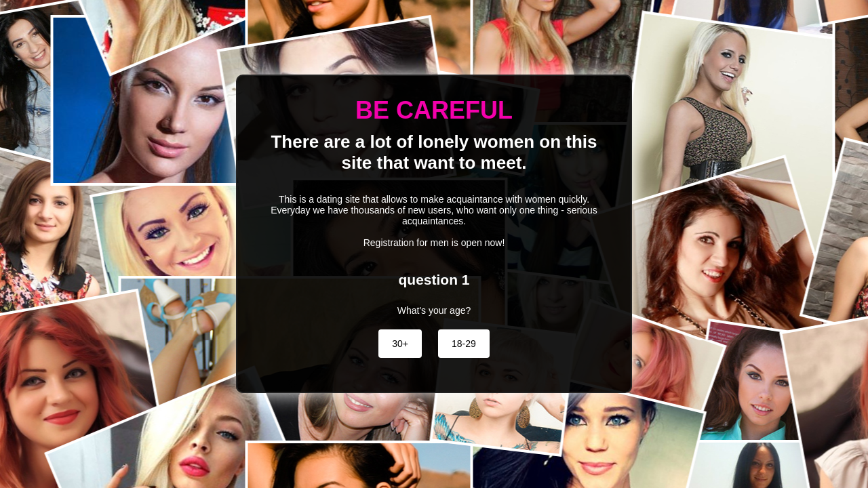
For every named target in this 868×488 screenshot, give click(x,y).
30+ (400, 344)
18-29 (464, 344)
